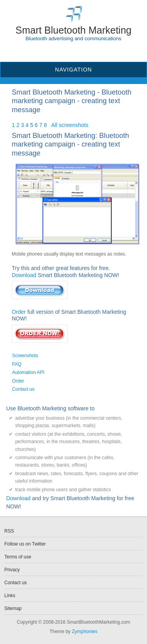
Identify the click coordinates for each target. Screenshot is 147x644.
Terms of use (18, 557)
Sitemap (13, 608)
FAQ (17, 364)
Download (24, 275)
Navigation (73, 70)
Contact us (23, 389)
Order (19, 312)
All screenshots (70, 125)
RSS (69, 51)
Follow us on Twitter (25, 544)
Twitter (78, 51)
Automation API (28, 372)
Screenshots (25, 356)
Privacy (12, 570)
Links (10, 596)
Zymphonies (84, 631)
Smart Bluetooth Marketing (74, 30)
